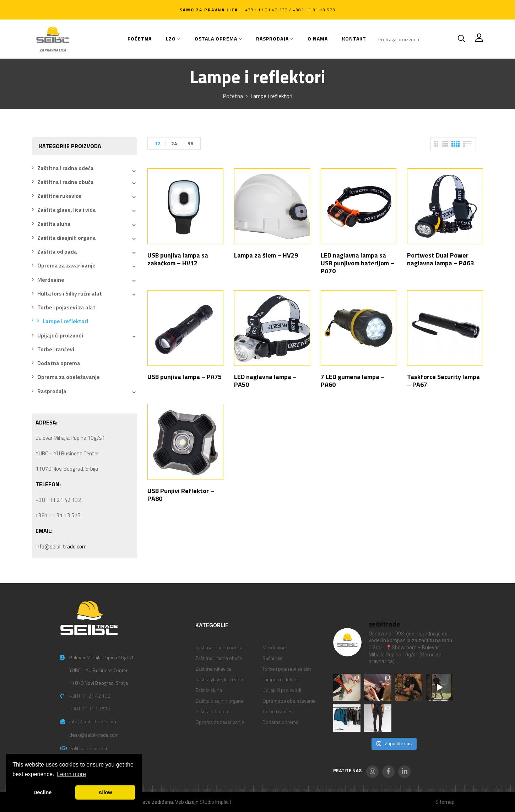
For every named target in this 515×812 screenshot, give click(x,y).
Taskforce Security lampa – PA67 (443, 381)
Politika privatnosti (89, 748)
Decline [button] (42, 792)
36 (190, 143)
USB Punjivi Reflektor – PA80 (181, 495)
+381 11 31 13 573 (90, 708)
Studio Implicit (215, 802)
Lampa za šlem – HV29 (266, 255)
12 (158, 143)
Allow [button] (105, 792)
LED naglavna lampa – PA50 (265, 381)
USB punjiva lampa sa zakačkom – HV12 (178, 259)
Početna (233, 96)
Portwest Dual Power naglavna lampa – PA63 (440, 259)
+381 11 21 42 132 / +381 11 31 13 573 (290, 10)
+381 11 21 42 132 (90, 696)
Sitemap (445, 802)
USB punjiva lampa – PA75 (185, 377)
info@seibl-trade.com (61, 546)
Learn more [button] (71, 774)
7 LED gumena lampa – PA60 (353, 381)
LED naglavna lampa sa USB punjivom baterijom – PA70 (357, 263)
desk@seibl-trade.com (94, 735)
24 (174, 143)
